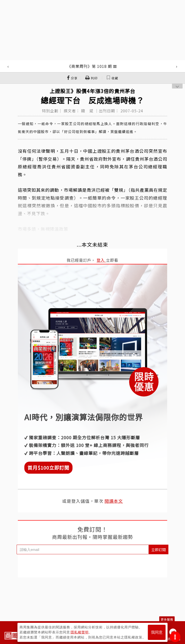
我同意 (157, 632)
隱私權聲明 (80, 632)
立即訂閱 (159, 550)
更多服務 (167, 619)
